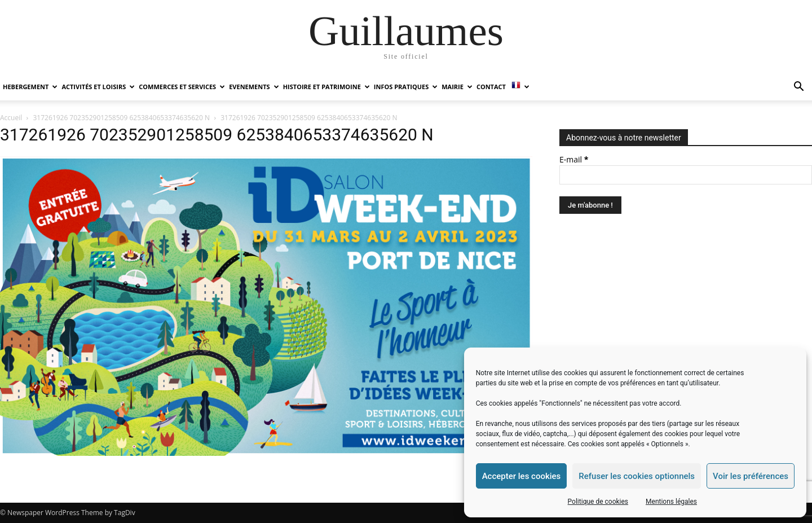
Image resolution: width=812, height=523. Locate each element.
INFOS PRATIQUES (406, 87)
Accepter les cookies (522, 476)
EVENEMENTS (254, 87)
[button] (798, 88)
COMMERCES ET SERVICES (182, 87)
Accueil (11, 118)
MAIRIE (457, 87)
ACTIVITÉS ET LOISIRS (98, 87)
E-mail (574, 159)
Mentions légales (671, 502)
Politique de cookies (598, 502)
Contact (491, 87)
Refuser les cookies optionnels (637, 476)
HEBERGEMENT (30, 87)
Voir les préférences (751, 476)
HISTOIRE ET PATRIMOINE (326, 87)
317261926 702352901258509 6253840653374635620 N (122, 118)
